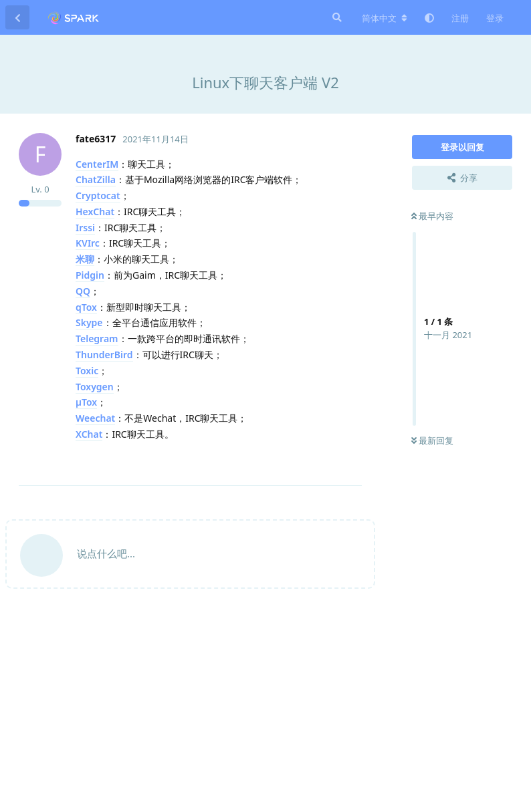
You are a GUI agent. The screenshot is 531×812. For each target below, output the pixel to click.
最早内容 (432, 216)
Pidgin (90, 275)
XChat (89, 434)
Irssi (85, 228)
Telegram (97, 339)
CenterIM (97, 164)
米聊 (85, 259)
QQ (83, 291)
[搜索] (336, 17)
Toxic (87, 371)
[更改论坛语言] (385, 18)
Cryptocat (98, 195)
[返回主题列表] (17, 17)
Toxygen (95, 387)
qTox (86, 307)
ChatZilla (96, 179)
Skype (89, 322)
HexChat (95, 212)
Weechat (95, 418)
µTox (86, 402)
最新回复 (432, 440)
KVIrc (88, 243)
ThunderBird (104, 355)
